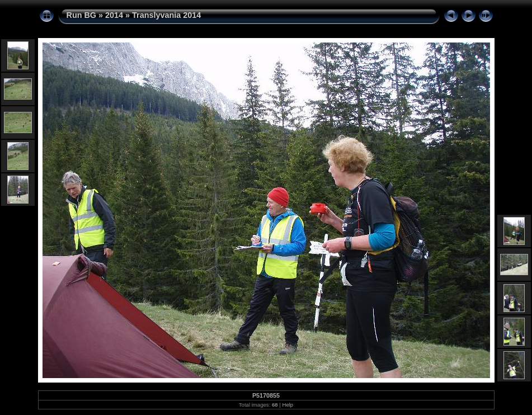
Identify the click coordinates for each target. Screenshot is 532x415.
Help (288, 405)
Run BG (82, 15)
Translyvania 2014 (166, 15)
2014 (114, 15)
